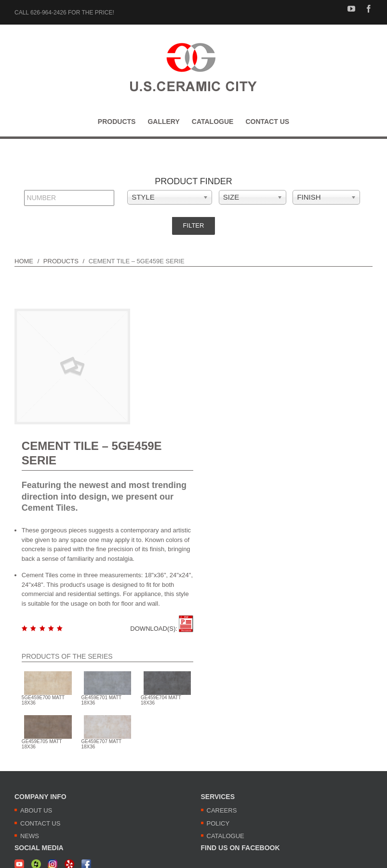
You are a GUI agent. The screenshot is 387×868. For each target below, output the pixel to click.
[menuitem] (123, 122)
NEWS (30, 836)
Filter (194, 225)
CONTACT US (40, 823)
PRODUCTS (61, 261)
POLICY (218, 823)
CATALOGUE (226, 836)
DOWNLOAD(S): (162, 629)
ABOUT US (36, 810)
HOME (24, 261)
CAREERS (222, 810)
